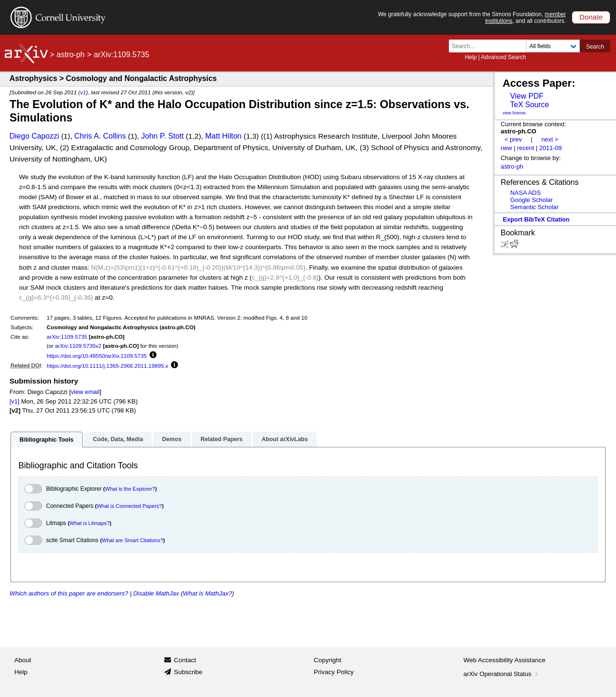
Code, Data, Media (118, 439)
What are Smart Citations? (133, 540)
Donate (591, 17)
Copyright (328, 660)
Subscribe (188, 672)
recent (526, 148)
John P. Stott (162, 136)
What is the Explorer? (130, 489)
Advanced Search (503, 57)
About (23, 660)
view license (514, 113)
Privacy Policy (334, 672)
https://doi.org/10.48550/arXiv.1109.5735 (97, 356)
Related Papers (221, 439)
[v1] (15, 401)
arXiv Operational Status (502, 674)
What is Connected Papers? (129, 506)
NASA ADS (526, 193)
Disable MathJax (156, 593)
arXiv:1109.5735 (67, 337)
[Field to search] (553, 46)
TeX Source (529, 105)
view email (85, 392)
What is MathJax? (207, 593)
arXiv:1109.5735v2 (78, 346)
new (507, 148)
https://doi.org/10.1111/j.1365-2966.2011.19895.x (107, 366)
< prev (513, 139)
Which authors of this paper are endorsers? (69, 593)
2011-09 (551, 148)
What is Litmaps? (89, 523)
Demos (172, 439)
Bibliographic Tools (46, 440)
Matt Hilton (223, 136)
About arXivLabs (284, 439)
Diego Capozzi (34, 136)
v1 (83, 92)
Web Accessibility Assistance (505, 660)
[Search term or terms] (490, 46)
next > (550, 139)
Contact (185, 660)
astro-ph (71, 55)
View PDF (527, 96)
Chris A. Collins (100, 136)
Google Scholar (532, 200)
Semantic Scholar (535, 207)
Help (471, 57)
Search (595, 47)
